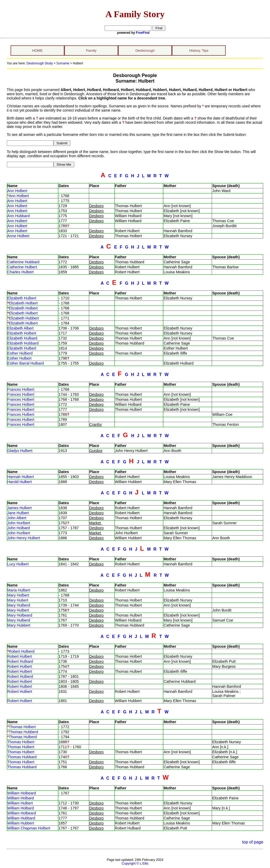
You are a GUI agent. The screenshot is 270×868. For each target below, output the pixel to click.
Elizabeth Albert (21, 328)
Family (91, 51)
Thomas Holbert (22, 727)
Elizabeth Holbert (23, 303)
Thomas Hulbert (21, 747)
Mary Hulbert (18, 610)
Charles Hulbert (21, 272)
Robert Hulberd (22, 651)
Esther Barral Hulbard (26, 363)
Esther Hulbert (20, 358)
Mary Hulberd (19, 605)
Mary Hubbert (19, 625)
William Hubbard (21, 818)
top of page (253, 842)
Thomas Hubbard (22, 757)
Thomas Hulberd (23, 737)
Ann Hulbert (17, 201)
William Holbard (21, 798)
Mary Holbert (18, 595)
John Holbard (19, 528)
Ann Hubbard (19, 216)
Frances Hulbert (21, 394)
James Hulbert (20, 508)
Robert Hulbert (20, 656)
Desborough (145, 51)
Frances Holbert (21, 389)
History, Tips (199, 51)
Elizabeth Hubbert (24, 318)
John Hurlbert (19, 523)
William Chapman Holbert (29, 828)
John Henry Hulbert (24, 538)
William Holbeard (22, 793)
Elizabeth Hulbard (22, 338)
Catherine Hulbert (22, 267)
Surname (63, 63)
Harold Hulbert (20, 482)
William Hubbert (21, 823)
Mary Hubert (18, 600)
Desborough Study (40, 63)
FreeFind (143, 33)
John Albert (17, 518)
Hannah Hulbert (21, 477)
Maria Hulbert (19, 590)
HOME (37, 51)
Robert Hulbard (20, 661)
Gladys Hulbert (20, 451)
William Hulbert (20, 803)
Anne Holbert (18, 236)
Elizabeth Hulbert (22, 298)
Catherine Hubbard (23, 262)
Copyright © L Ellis (135, 864)
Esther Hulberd (20, 353)
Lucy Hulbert (18, 564)
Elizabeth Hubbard (23, 343)
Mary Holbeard (20, 615)
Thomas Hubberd (23, 732)
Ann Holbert (17, 191)
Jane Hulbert (18, 513)
